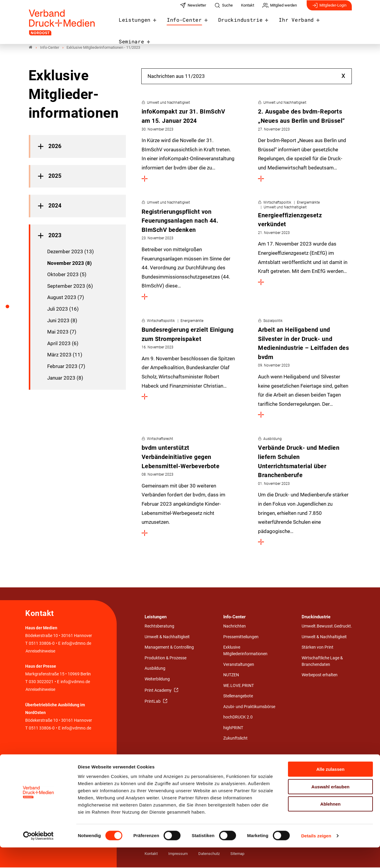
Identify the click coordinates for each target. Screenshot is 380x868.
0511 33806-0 (42, 644)
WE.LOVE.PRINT (239, 686)
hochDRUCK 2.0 (238, 718)
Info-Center (186, 24)
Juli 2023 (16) (63, 309)
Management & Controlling (169, 648)
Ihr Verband (291, 24)
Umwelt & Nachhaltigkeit (167, 637)
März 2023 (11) (65, 355)
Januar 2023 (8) (65, 378)
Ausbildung (155, 669)
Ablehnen (330, 824)
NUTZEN (231, 676)
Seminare (334, 24)
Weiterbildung (157, 680)
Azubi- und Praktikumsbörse (249, 707)
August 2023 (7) (66, 298)
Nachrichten (235, 627)
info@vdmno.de (76, 644)
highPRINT (233, 728)
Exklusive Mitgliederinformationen (245, 651)
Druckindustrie (239, 24)
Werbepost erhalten (320, 676)
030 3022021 (41, 682)
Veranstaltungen (239, 665)
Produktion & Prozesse (166, 659)
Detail (273, 770)
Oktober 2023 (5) (67, 275)
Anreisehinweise (40, 652)
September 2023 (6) (70, 287)
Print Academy (159, 691)
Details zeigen (316, 856)
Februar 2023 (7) (66, 367)
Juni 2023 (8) (62, 321)
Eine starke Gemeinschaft (168, 770)
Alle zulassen (330, 790)
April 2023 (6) (63, 344)
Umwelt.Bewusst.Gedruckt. (327, 627)
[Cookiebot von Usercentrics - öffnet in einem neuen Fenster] (38, 856)
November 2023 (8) (69, 263)
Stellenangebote (238, 697)
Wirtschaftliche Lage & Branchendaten (322, 662)
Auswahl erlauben (330, 807)
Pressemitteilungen (241, 637)
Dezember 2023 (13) (71, 252)
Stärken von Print (318, 648)
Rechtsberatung (159, 627)
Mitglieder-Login (329, 8)
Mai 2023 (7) (62, 332)
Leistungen (140, 24)
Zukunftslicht (235, 739)
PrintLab (153, 702)
